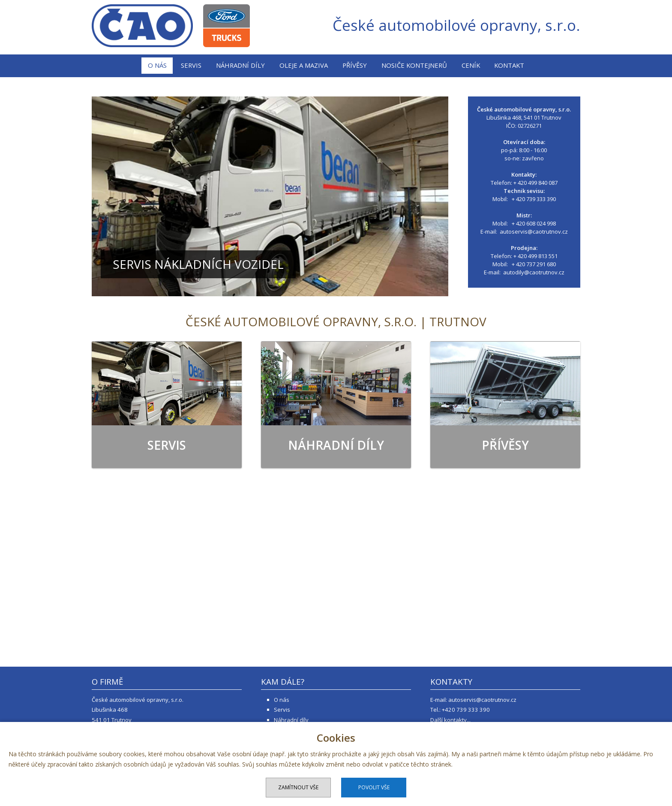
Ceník (471, 65)
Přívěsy (355, 65)
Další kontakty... (450, 720)
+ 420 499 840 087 (535, 183)
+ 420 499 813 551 (535, 256)
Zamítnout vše (298, 787)
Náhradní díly (240, 65)
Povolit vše (374, 787)
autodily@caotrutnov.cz (534, 272)
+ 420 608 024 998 (534, 223)
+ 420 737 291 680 (534, 264)
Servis (191, 65)
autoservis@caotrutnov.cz (534, 232)
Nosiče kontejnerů (414, 65)
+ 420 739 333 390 (534, 199)
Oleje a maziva (304, 65)
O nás (157, 65)
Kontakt (509, 65)
